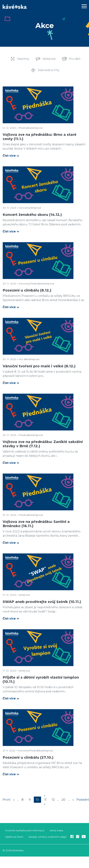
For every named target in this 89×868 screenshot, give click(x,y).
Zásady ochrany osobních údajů (47, 837)
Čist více (10, 156)
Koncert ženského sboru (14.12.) (32, 215)
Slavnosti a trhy (49, 70)
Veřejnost (49, 59)
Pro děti (75, 59)
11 (45, 800)
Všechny (23, 59)
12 (53, 800)
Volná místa (56, 830)
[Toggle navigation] (84, 7)
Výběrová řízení (14, 837)
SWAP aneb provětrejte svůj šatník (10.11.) (42, 602)
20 (63, 800)
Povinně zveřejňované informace (25, 830)
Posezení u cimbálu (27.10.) (28, 757)
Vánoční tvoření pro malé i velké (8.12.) (39, 366)
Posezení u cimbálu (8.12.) (27, 290)
